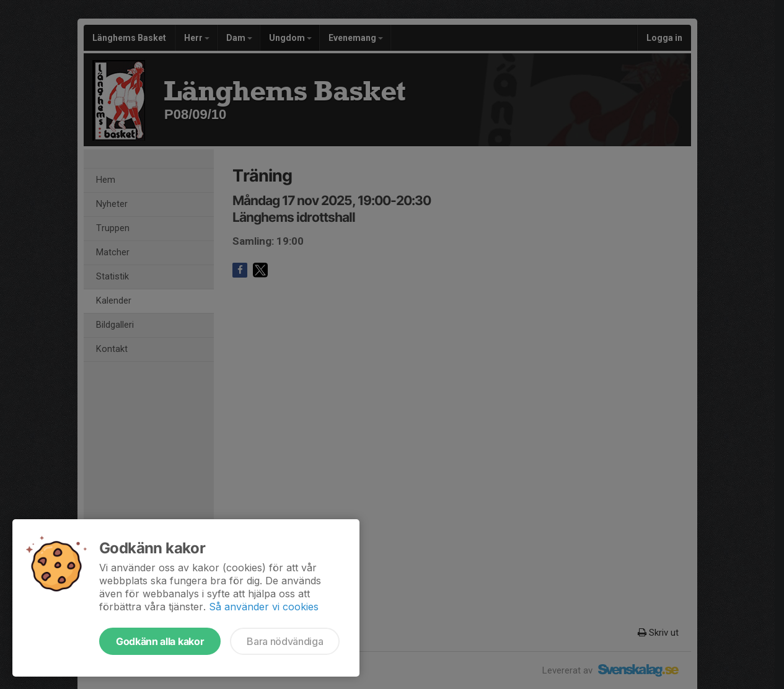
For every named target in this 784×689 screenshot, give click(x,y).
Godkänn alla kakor (160, 641)
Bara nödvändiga (285, 641)
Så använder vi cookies (264, 607)
